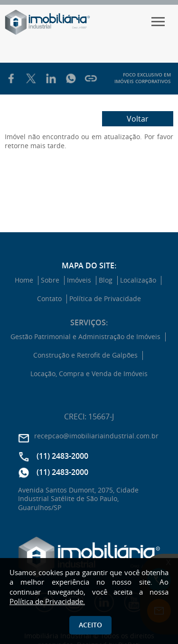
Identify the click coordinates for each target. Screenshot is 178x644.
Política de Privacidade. (47, 601)
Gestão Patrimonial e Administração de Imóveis (85, 337)
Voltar (138, 119)
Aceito (90, 625)
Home (24, 280)
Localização (138, 280)
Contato (49, 299)
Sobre (50, 280)
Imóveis (79, 280)
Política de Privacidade (105, 299)
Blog (106, 280)
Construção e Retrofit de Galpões (85, 355)
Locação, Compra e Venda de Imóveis (89, 374)
